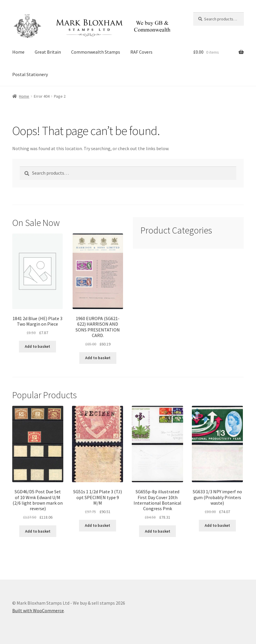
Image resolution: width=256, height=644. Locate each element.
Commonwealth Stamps (96, 52)
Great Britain (48, 52)
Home (18, 52)
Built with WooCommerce (38, 610)
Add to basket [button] (37, 346)
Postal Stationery (30, 74)
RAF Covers (141, 52)
